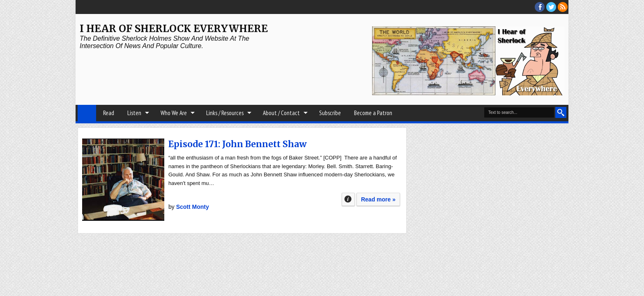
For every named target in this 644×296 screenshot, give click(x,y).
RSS (563, 7)
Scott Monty (193, 207)
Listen (134, 113)
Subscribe (330, 113)
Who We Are (174, 113)
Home (87, 113)
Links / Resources (225, 113)
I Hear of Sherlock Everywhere (174, 29)
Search (561, 112)
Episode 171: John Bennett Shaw (238, 144)
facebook (540, 7)
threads (551, 7)
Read (109, 113)
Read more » (378, 199)
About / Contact (281, 113)
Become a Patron (373, 113)
